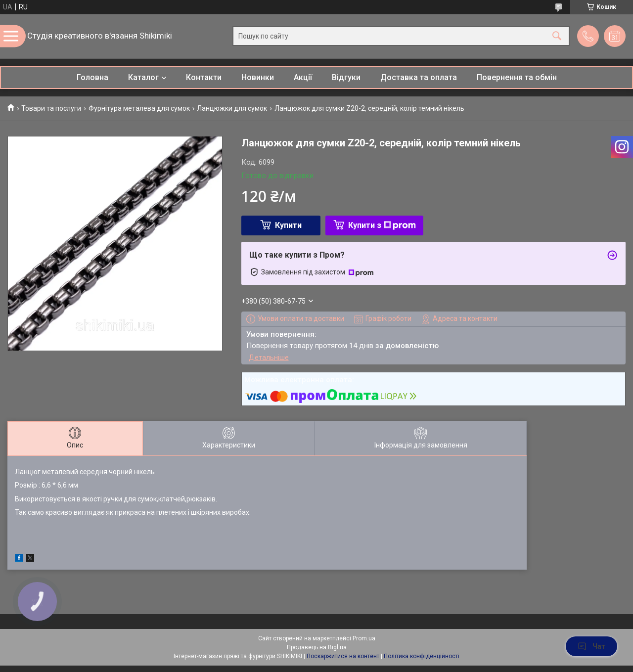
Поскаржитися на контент (343, 656)
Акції (303, 77)
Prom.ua (364, 638)
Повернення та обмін (517, 77)
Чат (591, 646)
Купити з (382, 225)
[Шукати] (557, 36)
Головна (92, 77)
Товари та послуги (51, 108)
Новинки (258, 77)
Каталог (143, 77)
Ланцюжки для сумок (232, 108)
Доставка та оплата (419, 77)
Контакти (204, 77)
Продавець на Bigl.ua (317, 647)
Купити (288, 225)
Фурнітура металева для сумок (139, 108)
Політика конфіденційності (422, 656)
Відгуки (346, 77)
